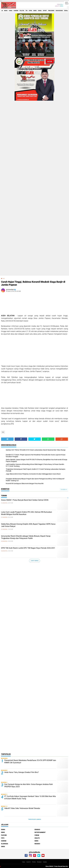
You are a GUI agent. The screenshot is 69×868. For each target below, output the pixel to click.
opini (30, 11)
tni (26, 11)
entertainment (40, 832)
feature (4, 835)
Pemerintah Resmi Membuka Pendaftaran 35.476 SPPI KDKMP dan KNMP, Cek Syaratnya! (30, 761)
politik (22, 11)
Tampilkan (64, 489)
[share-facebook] (21, 439)
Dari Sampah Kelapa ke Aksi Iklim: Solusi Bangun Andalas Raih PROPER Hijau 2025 (29, 785)
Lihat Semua (35, 561)
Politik (34, 862)
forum (37, 835)
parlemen (51, 11)
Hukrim (29, 862)
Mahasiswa (59, 11)
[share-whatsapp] (48, 439)
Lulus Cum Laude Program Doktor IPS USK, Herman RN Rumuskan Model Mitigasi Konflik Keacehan (27, 513)
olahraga (5, 844)
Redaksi (39, 862)
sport (45, 11)
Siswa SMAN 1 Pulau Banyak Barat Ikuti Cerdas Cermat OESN (25, 500)
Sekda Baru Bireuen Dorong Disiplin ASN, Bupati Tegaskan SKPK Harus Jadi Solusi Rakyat (28, 525)
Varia (24, 862)
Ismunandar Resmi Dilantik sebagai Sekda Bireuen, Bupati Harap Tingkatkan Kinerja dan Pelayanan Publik (26, 537)
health (37, 838)
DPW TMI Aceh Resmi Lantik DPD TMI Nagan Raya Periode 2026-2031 (28, 548)
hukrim (16, 11)
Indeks (45, 862)
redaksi (37, 844)
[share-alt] (7, 439)
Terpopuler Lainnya (35, 819)
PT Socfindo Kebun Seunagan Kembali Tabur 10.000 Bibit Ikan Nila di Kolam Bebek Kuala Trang (30, 797)
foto (3, 838)
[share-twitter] (34, 439)
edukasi (37, 830)
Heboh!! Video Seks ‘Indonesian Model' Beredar (22, 808)
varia (11, 11)
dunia (40, 11)
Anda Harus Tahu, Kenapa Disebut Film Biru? (22, 772)
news (6, 11)
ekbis (35, 11)
